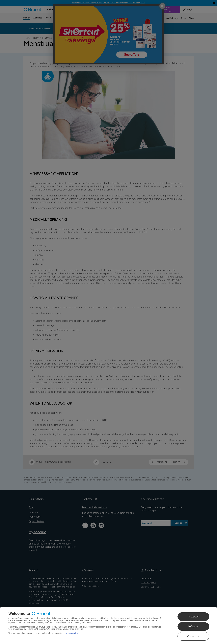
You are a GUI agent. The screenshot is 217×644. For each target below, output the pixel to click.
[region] (109, 625)
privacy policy (72, 633)
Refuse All (193, 626)
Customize (193, 636)
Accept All (193, 617)
